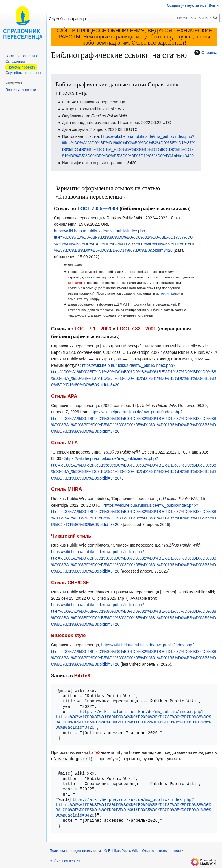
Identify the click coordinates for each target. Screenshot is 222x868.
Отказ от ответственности (163, 850)
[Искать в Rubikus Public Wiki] (197, 18)
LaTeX (95, 752)
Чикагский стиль (71, 536)
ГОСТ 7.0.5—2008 (98, 209)
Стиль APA (64, 396)
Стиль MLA (65, 443)
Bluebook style (68, 635)
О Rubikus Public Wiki (121, 850)
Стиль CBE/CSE (70, 583)
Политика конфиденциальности (75, 850)
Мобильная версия (65, 861)
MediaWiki (76, 283)
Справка (205, 53)
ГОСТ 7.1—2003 (93, 329)
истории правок (168, 293)
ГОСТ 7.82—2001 (136, 329)
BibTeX (83, 676)
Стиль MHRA (67, 489)
